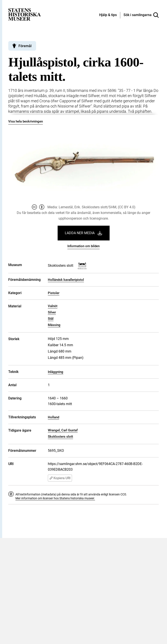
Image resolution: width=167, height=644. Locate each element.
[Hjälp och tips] (108, 15)
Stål (51, 319)
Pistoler (54, 293)
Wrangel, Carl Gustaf (63, 430)
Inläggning (56, 372)
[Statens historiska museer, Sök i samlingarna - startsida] (25, 14)
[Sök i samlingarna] (141, 15)
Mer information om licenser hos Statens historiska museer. (55, 498)
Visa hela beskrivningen (26, 121)
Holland (53, 417)
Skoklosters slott (60, 437)
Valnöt (53, 306)
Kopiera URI (60, 478)
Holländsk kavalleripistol (66, 280)
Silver (52, 312)
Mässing (54, 325)
